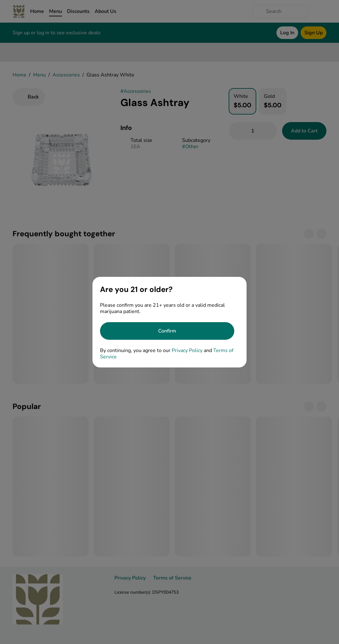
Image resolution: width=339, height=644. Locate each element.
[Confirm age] (167, 331)
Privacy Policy (187, 350)
